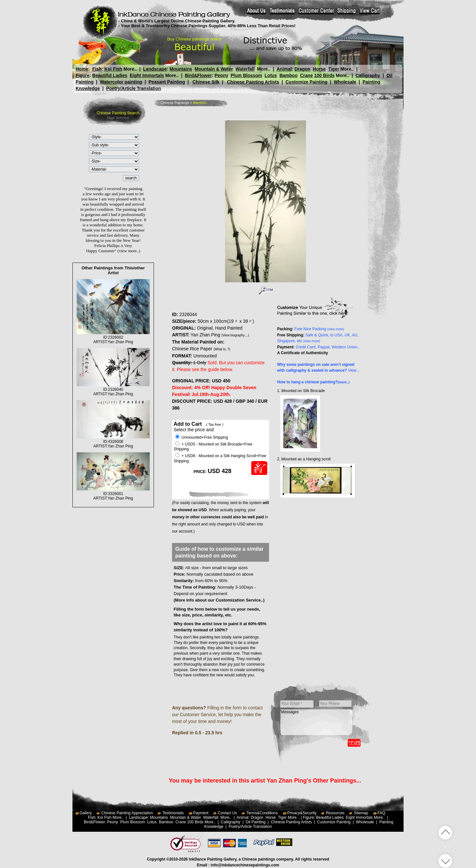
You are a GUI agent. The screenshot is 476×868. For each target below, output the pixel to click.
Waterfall (245, 69)
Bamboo (288, 75)
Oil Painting (256, 822)
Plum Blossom (246, 75)
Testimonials (173, 813)
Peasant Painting (167, 82)
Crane (307, 75)
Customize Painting (307, 82)
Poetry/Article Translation (134, 88)
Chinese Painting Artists (253, 82)
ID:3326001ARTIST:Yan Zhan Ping (113, 494)
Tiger (333, 69)
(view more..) (129, 251)
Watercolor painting (121, 82)
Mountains (181, 69)
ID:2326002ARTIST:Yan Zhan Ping (113, 337)
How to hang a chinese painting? (313, 382)
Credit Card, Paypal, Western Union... (328, 347)
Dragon (302, 69)
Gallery (86, 813)
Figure (83, 75)
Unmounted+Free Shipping (202, 437)
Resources (335, 813)
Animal (284, 69)
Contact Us (227, 813)
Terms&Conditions (262, 813)
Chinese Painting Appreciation (127, 813)
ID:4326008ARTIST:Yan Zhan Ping (113, 442)
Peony (221, 75)
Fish (97, 69)
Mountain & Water (214, 69)
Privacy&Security (302, 813)
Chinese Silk (206, 82)
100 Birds (325, 75)
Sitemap (361, 813)
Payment (201, 813)
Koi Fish (113, 69)
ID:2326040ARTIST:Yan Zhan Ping (113, 389)
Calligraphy (368, 75)
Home (82, 69)
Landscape (155, 69)
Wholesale (345, 82)
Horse (319, 69)
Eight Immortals (147, 75)
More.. (130, 69)
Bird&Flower (198, 75)
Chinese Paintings (175, 103)
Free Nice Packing (319, 329)
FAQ (381, 813)
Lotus (271, 75)
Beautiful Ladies (110, 75)
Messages (317, 722)
